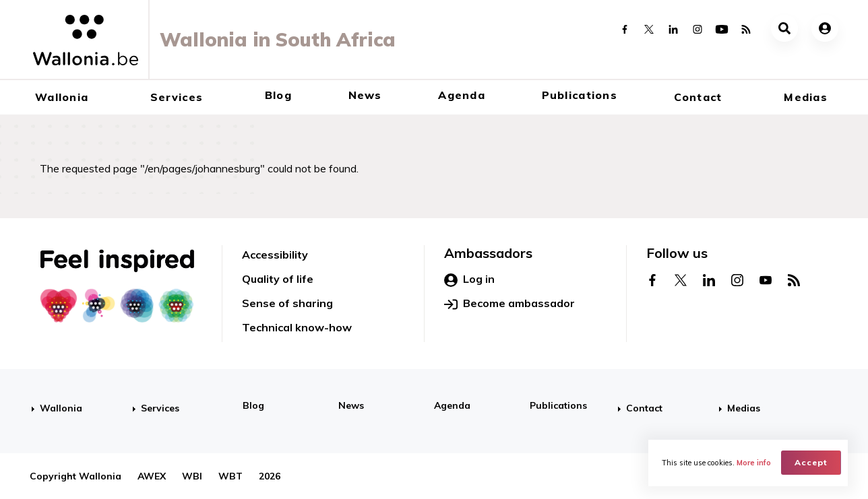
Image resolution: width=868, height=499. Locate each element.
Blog (278, 95)
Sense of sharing (287, 303)
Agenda (462, 95)
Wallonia (62, 97)
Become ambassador (509, 304)
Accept (811, 462)
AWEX (152, 476)
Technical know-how (297, 327)
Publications (580, 95)
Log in (469, 279)
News (365, 95)
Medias (806, 97)
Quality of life (278, 279)
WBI (192, 476)
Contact (698, 97)
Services (177, 97)
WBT (230, 476)
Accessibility (275, 255)
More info (754, 463)
